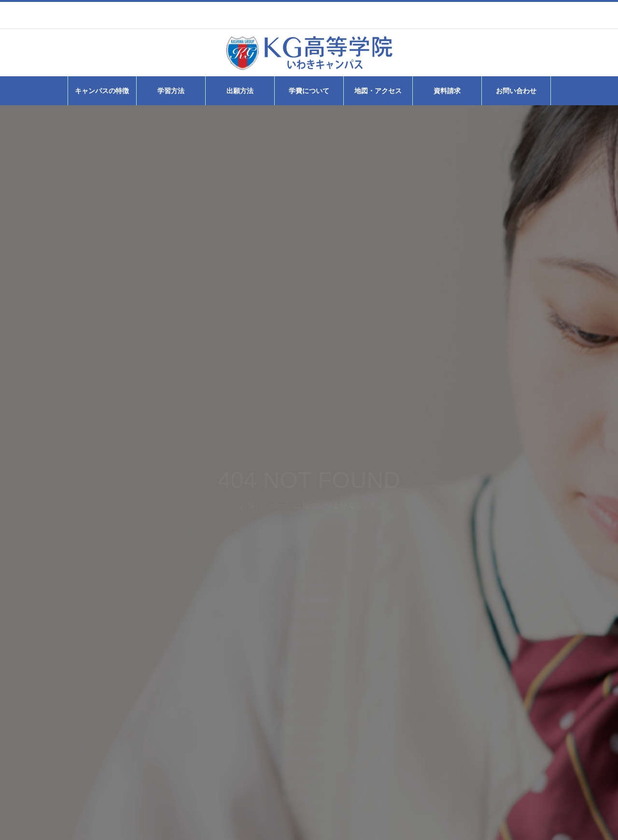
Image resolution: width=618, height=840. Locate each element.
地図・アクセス (378, 91)
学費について (309, 91)
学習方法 (171, 91)
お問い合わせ (516, 91)
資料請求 (447, 91)
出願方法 (240, 91)
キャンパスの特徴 (102, 91)
